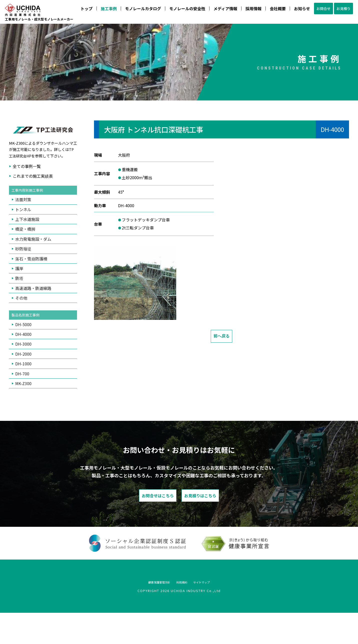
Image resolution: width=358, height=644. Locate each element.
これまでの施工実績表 (33, 204)
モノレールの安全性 (112, 36)
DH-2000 (23, 383)
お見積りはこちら (218, 525)
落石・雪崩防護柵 (31, 287)
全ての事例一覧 (27, 194)
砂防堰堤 (23, 277)
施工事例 (33, 36)
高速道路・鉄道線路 (33, 316)
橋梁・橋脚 (25, 257)
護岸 (19, 297)
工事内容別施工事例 (29, 218)
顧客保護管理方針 (150, 613)
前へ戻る (221, 364)
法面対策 (23, 228)
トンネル (23, 238)
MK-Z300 (23, 412)
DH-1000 (23, 393)
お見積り (278, 36)
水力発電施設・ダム (33, 267)
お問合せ (251, 36)
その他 (21, 326)
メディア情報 (150, 36)
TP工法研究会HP (41, 180)
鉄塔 (19, 307)
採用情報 (178, 36)
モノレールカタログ (67, 36)
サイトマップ (212, 613)
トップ (11, 36)
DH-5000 (23, 353)
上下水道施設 (27, 247)
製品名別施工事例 (27, 344)
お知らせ (226, 36)
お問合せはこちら (140, 525)
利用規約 (183, 613)
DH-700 (22, 402)
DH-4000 (23, 363)
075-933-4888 (257, 46)
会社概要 (202, 36)
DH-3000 (23, 373)
